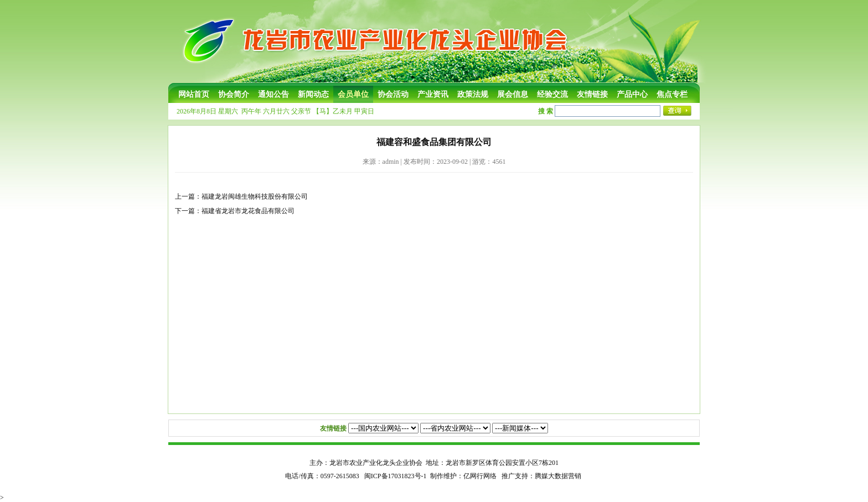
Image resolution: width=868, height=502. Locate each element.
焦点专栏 (672, 94)
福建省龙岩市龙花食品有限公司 (248, 211)
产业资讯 (433, 94)
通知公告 (273, 94)
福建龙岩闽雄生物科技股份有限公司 (255, 196)
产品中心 (632, 94)
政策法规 (473, 94)
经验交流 (552, 94)
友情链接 (592, 94)
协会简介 (234, 94)
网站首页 (194, 94)
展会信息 (513, 94)
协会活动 (393, 94)
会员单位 (353, 94)
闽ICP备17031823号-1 (396, 476)
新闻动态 (313, 94)
